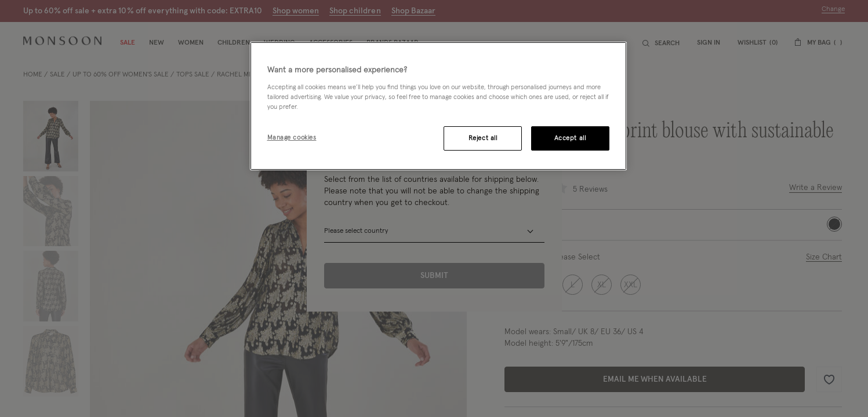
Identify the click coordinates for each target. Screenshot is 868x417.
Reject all (483, 138)
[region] (438, 106)
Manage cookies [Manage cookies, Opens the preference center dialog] (292, 138)
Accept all (570, 138)
